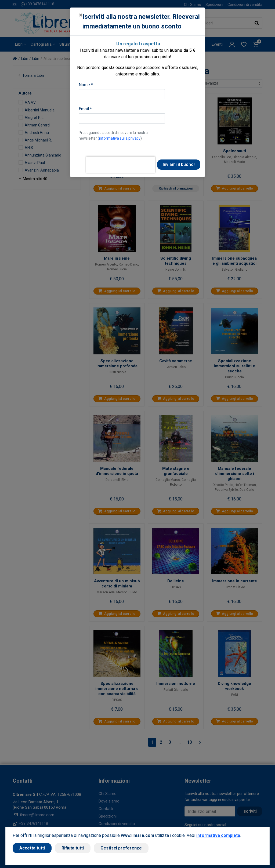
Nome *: (86, 85)
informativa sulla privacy (120, 138)
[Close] (81, 15)
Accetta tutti (32, 848)
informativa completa (218, 835)
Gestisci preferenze (121, 848)
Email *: (86, 109)
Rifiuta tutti (73, 848)
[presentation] (121, 165)
